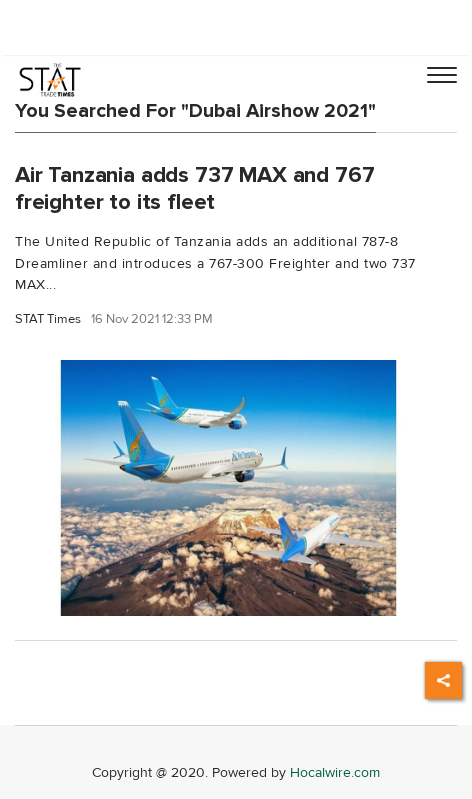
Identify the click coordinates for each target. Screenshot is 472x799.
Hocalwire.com (335, 772)
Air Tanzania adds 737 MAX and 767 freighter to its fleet (194, 188)
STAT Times (48, 319)
